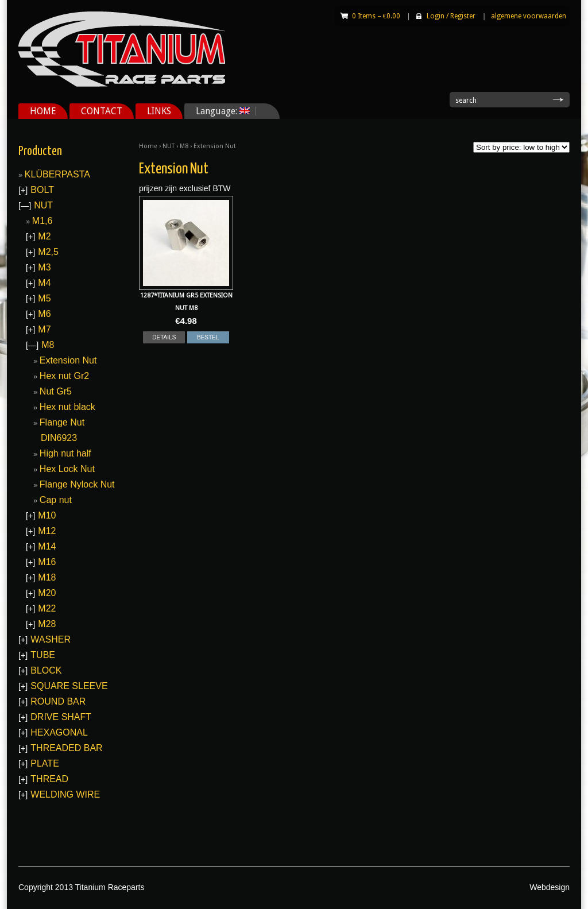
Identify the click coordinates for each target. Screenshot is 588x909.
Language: (226, 111)
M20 (47, 593)
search (466, 100)
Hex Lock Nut (67, 469)
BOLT (42, 190)
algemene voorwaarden (529, 16)
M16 (47, 562)
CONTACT (102, 111)
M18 (47, 577)
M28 (47, 624)
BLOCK (46, 670)
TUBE (43, 655)
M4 (44, 283)
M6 (44, 314)
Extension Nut (68, 360)
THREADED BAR (66, 748)
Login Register (451, 16)
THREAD (49, 779)
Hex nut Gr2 (64, 376)
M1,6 (42, 221)
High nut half (65, 453)
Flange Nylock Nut (77, 484)
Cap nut (56, 500)
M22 (47, 608)
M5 (44, 298)
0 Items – (376, 16)
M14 (47, 546)
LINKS (159, 111)
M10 (47, 515)
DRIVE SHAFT (61, 717)
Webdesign (550, 887)
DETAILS (164, 337)
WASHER (51, 639)
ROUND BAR (58, 701)
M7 (44, 329)
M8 (184, 146)
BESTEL (208, 337)
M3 (44, 267)
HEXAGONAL (59, 732)
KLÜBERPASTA (57, 174)
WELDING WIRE (65, 794)
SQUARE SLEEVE (69, 686)
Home (148, 146)
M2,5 (48, 252)
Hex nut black (67, 407)
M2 (44, 236)
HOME (43, 111)
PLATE (45, 763)
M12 (47, 531)
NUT (169, 146)
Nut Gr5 (56, 391)
